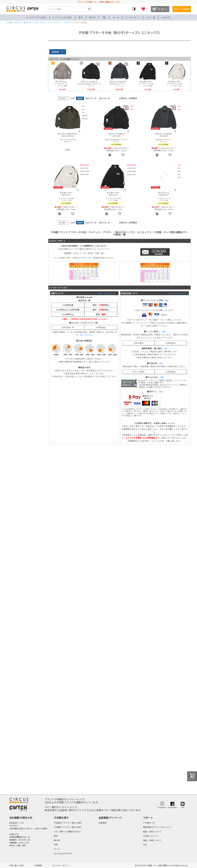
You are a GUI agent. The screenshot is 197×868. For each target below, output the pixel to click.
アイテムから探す (64, 17)
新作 (81, 17)
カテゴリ (18, 22)
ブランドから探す (38, 17)
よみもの (166, 17)
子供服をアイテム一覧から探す (68, 827)
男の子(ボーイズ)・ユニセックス (37, 22)
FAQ (145, 845)
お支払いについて (151, 836)
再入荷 (92, 17)
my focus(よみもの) (63, 853)
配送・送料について (152, 832)
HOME (9, 22)
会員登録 (103, 823)
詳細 (167, 300)
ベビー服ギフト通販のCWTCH (67, 832)
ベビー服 (151, 17)
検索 (89, 9)
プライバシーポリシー (61, 865)
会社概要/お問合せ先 (21, 818)
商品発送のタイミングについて (157, 827)
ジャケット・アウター (62, 22)
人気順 (72, 98)
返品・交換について (152, 840)
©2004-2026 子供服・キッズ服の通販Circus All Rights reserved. (161, 865)
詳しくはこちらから (107, 293)
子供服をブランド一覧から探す (68, 823)
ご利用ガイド (149, 823)
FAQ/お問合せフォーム (20, 837)
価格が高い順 (104, 98)
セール (116, 17)
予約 (104, 17)
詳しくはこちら (86, 335)
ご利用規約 (38, 865)
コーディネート (133, 17)
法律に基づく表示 (17, 865)
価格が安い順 (91, 98)
